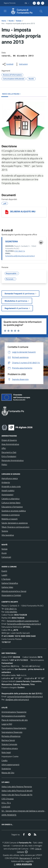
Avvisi (4, 553)
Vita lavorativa (8, 535)
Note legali (6, 752)
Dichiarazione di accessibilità (13, 716)
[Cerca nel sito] (41, 11)
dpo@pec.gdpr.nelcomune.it (17, 699)
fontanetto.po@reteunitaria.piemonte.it (20, 256)
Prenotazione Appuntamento (14, 728)
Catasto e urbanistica (10, 499)
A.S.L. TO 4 (6, 803)
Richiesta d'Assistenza (11, 736)
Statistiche (6, 769)
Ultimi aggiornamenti (10, 765)
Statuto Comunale (9, 744)
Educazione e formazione (12, 507)
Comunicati (6, 557)
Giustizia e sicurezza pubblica (14, 511)
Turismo (5, 531)
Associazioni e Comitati (11, 595)
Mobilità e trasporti (10, 519)
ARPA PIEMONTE (9, 815)
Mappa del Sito (8, 773)
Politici (4, 464)
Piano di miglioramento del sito (15, 720)
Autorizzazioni (7, 495)
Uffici (4, 448)
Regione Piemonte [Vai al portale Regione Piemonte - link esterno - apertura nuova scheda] (10, 3)
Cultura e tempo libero (11, 503)
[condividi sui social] (8, 64)
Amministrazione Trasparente (14, 712)
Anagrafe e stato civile (11, 486)
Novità (11, 21)
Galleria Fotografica (10, 583)
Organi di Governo (9, 440)
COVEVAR (6, 807)
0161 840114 (20, 251)
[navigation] (5, 11)
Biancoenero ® (26, 858)
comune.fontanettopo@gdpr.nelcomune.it (25, 696)
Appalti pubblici (8, 490)
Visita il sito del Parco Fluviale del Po (17, 795)
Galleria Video (7, 587)
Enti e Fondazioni (9, 456)
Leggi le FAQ (7, 724)
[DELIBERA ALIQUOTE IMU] (7, 212)
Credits (4, 760)
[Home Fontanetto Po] (23, 11)
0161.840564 (11, 612)
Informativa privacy (10, 748)
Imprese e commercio (11, 515)
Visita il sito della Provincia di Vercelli (17, 791)
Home (4, 21)
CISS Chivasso (8, 799)
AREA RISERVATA (23, 864)
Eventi (4, 571)
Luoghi (4, 575)
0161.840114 (11, 609)
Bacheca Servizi (8, 740)
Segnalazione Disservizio (12, 732)
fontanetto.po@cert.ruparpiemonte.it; (23, 621)
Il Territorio (6, 579)
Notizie (19, 21)
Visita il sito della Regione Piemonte (17, 787)
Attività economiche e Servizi (14, 591)
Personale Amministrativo (13, 460)
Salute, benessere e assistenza (15, 523)
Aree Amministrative (10, 444)
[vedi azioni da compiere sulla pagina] (21, 64)
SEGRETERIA (12, 241)
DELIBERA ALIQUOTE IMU (23, 211)
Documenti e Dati (9, 452)
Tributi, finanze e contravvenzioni (15, 527)
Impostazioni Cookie (10, 756)
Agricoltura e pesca (10, 478)
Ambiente (6, 482)
